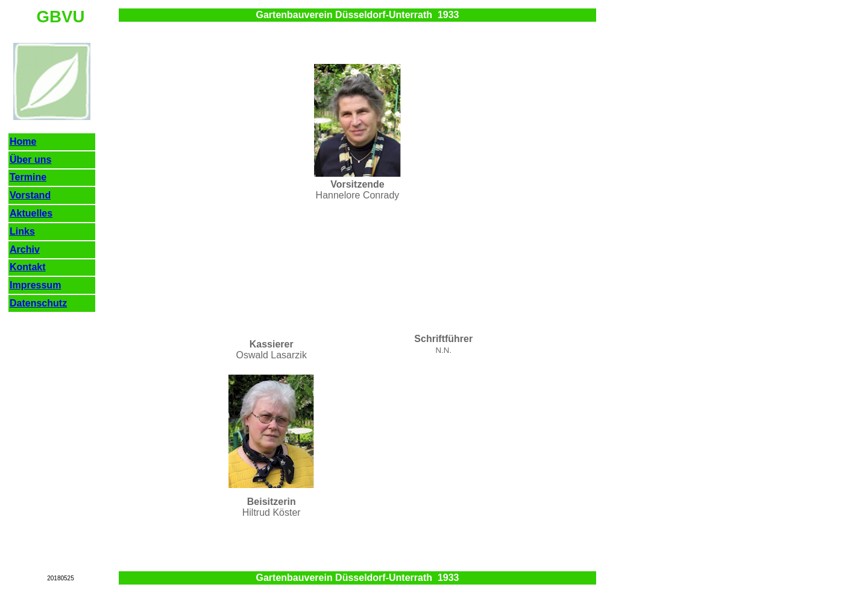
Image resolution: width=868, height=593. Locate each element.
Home (23, 141)
